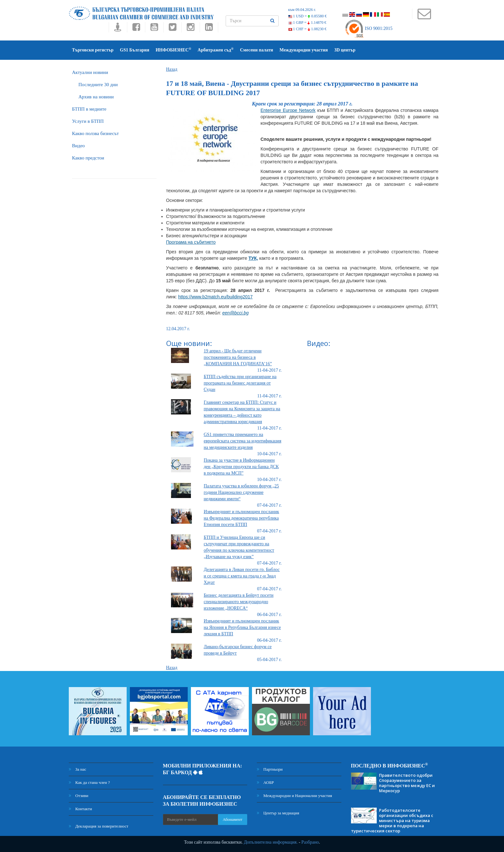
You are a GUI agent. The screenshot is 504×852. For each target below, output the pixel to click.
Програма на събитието (191, 242)
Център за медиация (278, 813)
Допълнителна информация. (271, 842)
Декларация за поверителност (99, 826)
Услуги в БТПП (88, 121)
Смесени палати (257, 50)
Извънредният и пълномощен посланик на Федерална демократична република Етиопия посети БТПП (242, 518)
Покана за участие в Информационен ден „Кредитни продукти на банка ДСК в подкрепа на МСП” (241, 467)
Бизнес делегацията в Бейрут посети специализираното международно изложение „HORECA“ (239, 602)
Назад (172, 69)
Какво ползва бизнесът (95, 133)
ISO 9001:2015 (369, 28)
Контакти (80, 809)
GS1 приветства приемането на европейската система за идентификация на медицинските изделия (243, 441)
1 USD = (308, 16)
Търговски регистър (93, 50)
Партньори (270, 769)
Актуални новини (90, 72)
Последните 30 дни (98, 85)
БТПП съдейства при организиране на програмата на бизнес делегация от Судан (240, 383)
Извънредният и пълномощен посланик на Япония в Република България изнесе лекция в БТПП (242, 627)
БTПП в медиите (89, 109)
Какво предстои (88, 158)
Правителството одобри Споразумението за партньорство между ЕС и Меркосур (407, 783)
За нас (77, 769)
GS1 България (135, 50)
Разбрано (310, 842)
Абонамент (233, 819)
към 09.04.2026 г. (302, 10)
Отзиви (79, 796)
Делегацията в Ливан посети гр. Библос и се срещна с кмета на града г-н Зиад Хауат (242, 576)
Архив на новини (96, 97)
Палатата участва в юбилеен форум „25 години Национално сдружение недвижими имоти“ (241, 492)
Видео (78, 146)
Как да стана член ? (89, 782)
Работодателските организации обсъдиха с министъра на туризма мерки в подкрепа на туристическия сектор (392, 820)
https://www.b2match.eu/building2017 (215, 297)
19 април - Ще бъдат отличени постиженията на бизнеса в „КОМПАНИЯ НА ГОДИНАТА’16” (238, 357)
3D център (345, 50)
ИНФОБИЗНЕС (173, 50)
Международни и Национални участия (294, 796)
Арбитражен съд (216, 50)
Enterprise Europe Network (288, 110)
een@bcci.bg (236, 313)
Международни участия (304, 50)
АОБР (265, 782)
